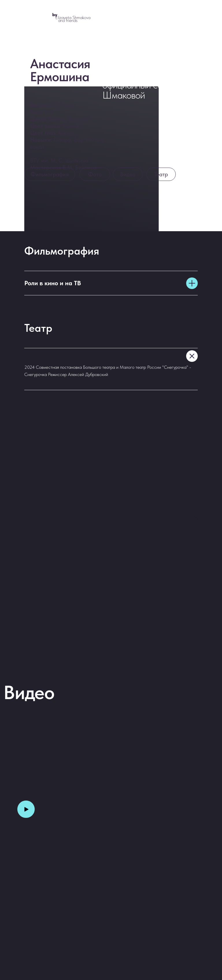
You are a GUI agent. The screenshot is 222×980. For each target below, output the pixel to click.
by (55, 15)
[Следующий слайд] (195, 519)
